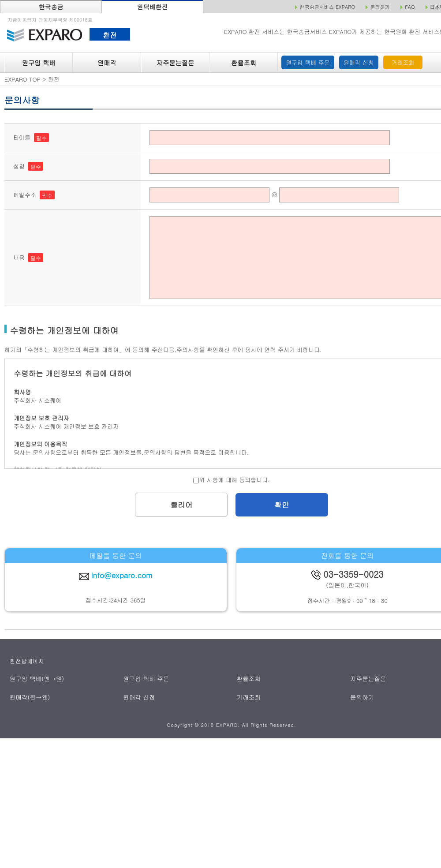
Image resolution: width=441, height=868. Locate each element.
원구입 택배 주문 (308, 62)
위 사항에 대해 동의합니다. (231, 480)
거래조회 (403, 62)
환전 (110, 35)
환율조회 (244, 63)
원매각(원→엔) (29, 697)
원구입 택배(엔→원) (36, 679)
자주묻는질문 (176, 63)
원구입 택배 (38, 63)
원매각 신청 (359, 62)
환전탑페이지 (27, 661)
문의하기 (362, 697)
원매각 (107, 63)
